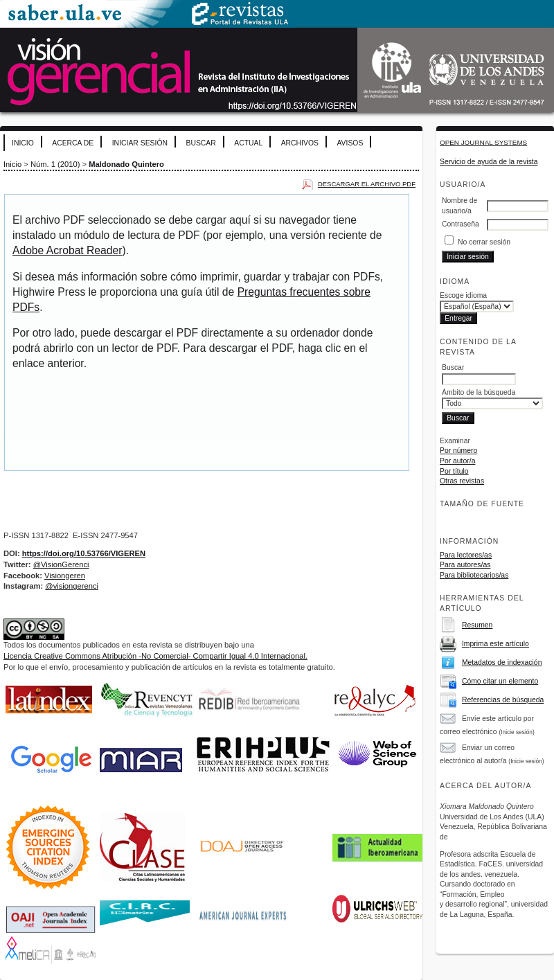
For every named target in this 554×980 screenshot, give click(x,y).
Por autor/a (457, 461)
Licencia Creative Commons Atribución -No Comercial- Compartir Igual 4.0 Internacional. (155, 656)
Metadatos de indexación (502, 662)
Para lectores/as (466, 555)
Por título (454, 471)
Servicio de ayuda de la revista (489, 162)
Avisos (350, 143)
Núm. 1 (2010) (55, 164)
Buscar (200, 143)
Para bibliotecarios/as (474, 575)
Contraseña (461, 224)
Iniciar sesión (140, 143)
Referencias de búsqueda (503, 700)
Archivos (300, 143)
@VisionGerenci (61, 564)
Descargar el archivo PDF (367, 184)
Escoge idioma (463, 295)
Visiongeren (65, 576)
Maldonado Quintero (126, 164)
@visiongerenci (72, 586)
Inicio (23, 143)
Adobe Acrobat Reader (67, 250)
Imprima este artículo (495, 644)
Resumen (477, 625)
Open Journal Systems (483, 142)
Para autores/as (465, 565)
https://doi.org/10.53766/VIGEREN (84, 553)
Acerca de (73, 143)
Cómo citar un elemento (500, 681)
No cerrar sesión (484, 242)
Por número (458, 451)
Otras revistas (462, 481)
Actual (248, 143)
